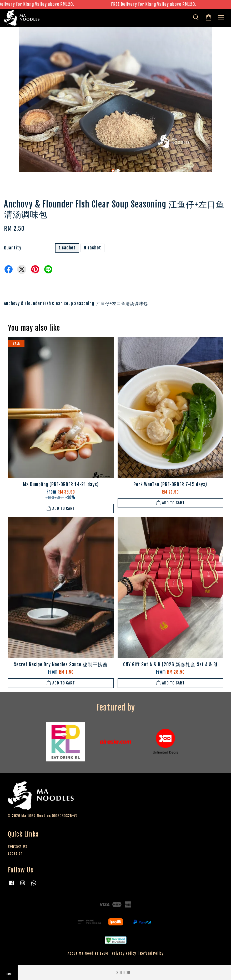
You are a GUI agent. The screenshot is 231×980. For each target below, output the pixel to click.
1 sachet (67, 248)
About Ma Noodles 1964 (88, 953)
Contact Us (17, 846)
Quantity (13, 248)
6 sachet (92, 248)
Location (15, 853)
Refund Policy (152, 953)
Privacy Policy (124, 953)
